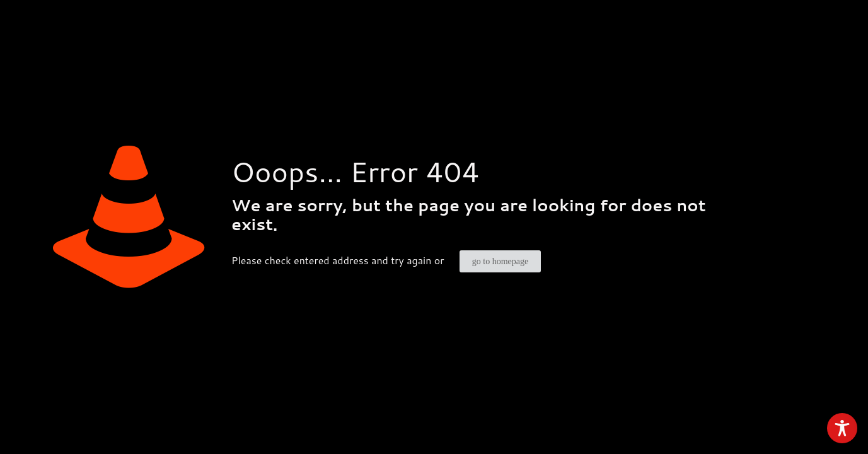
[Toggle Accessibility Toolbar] (842, 428)
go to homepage (500, 261)
